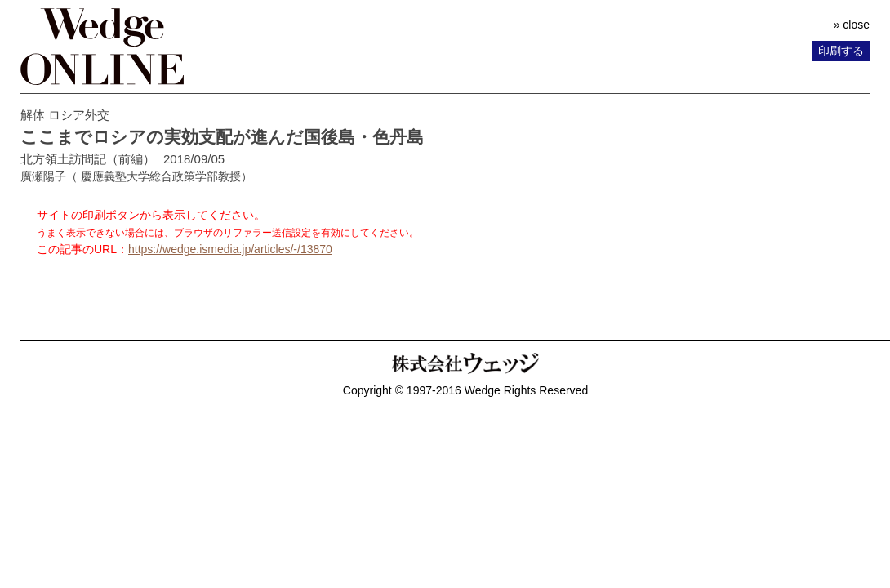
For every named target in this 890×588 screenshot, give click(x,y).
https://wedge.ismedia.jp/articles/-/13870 (230, 249)
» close (852, 24)
